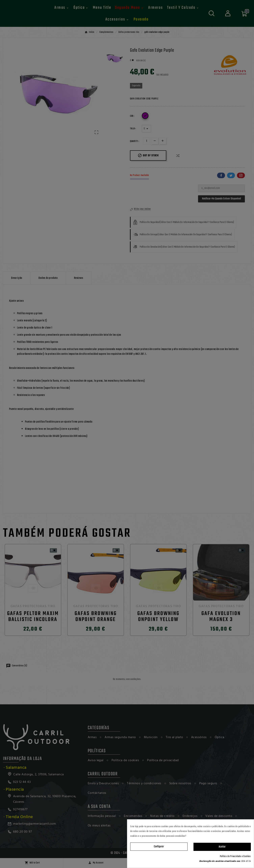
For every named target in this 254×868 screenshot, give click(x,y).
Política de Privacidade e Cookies (235, 856)
